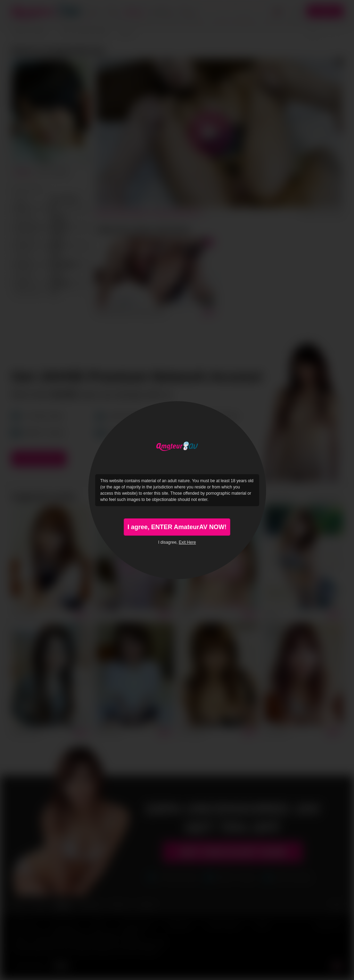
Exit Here (187, 542)
